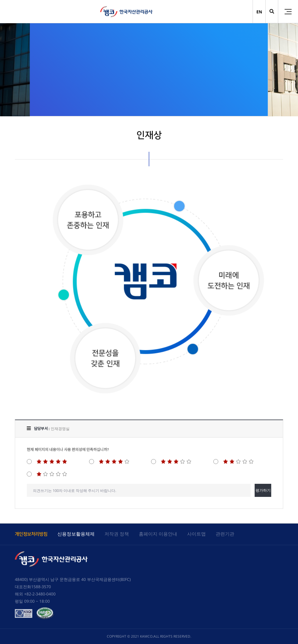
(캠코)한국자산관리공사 (126, 12)
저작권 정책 (117, 534)
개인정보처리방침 (31, 534)
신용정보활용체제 (76, 534)
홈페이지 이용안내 (158, 534)
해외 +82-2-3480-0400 (35, 594)
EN (259, 12)
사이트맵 (196, 534)
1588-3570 (41, 587)
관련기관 (225, 534)
